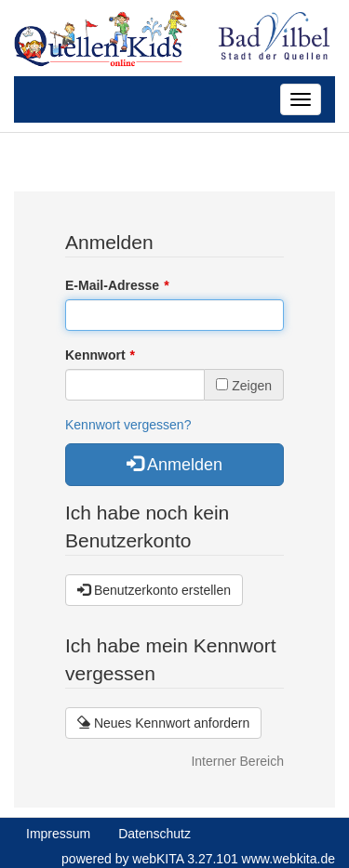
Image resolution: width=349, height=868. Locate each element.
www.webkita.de (289, 859)
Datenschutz (154, 834)
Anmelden (174, 464)
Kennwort (95, 355)
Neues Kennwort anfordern (163, 723)
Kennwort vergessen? (128, 425)
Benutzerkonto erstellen (154, 590)
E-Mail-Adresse (112, 285)
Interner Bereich (237, 761)
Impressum (58, 834)
